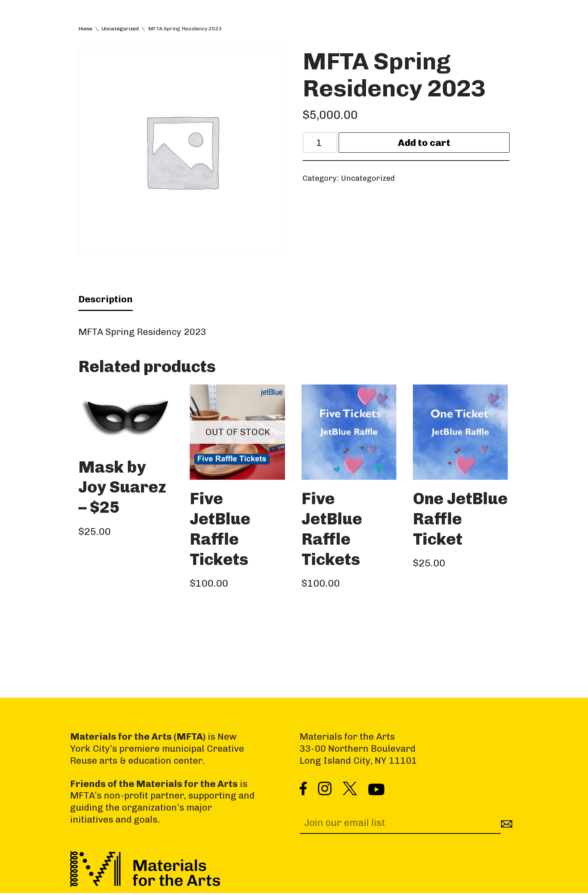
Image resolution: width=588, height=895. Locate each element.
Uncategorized (120, 29)
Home (85, 29)
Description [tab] (106, 300)
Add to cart (425, 143)
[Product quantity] (320, 143)
